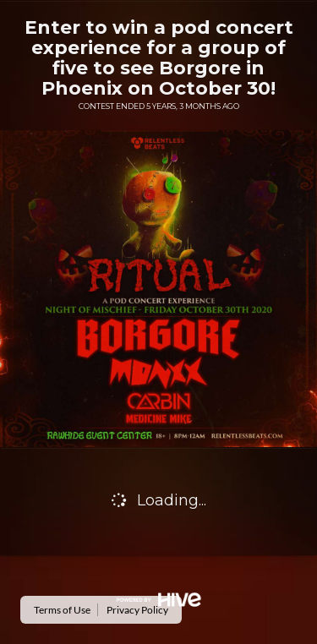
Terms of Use (62, 610)
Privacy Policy (137, 610)
